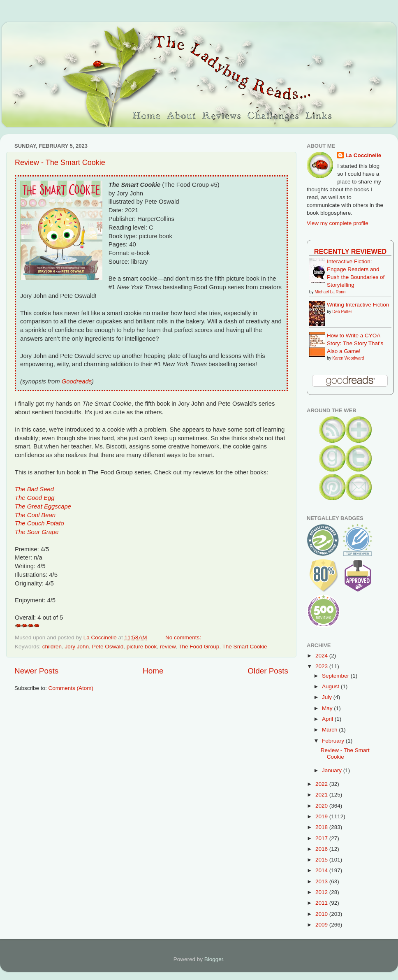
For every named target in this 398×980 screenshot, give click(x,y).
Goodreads (77, 381)
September (336, 676)
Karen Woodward (348, 358)
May (328, 708)
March (330, 730)
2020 (322, 806)
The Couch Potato (39, 523)
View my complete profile (338, 223)
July (328, 697)
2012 (322, 892)
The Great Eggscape (43, 506)
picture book (142, 647)
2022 (322, 784)
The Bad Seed (34, 489)
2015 (322, 860)
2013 (322, 881)
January (333, 770)
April (328, 719)
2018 (322, 827)
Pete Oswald (108, 647)
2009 (322, 925)
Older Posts (268, 671)
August (331, 686)
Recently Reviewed (350, 251)
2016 (322, 849)
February (334, 741)
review (168, 647)
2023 (322, 666)
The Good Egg (35, 498)
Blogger (214, 959)
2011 (322, 903)
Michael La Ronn (330, 292)
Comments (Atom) (71, 688)
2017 (322, 838)
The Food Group (199, 647)
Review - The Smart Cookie (60, 163)
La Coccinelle (363, 155)
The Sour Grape (37, 532)
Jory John (77, 647)
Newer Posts (36, 671)
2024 (322, 656)
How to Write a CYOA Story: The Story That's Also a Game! (355, 343)
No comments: (184, 637)
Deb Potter (342, 312)
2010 (322, 914)
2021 (322, 795)
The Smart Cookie (245, 647)
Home (153, 671)
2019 (322, 816)
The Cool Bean (35, 515)
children (52, 647)
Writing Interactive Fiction (358, 305)
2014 (322, 870)
